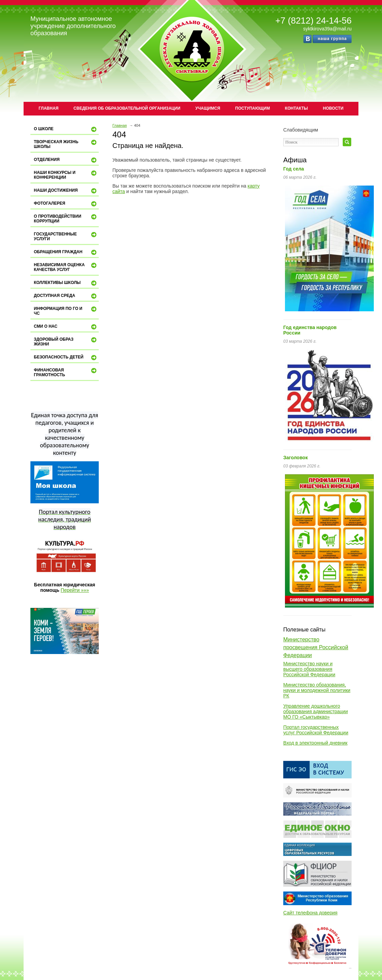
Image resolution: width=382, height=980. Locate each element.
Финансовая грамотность (66, 372)
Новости (333, 108)
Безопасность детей (66, 358)
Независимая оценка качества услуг (66, 267)
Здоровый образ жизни (66, 342)
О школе (66, 130)
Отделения (66, 160)
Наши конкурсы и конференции (66, 175)
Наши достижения (66, 191)
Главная (49, 108)
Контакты (296, 108)
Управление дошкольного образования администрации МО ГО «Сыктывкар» (316, 711)
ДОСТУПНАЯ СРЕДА (66, 296)
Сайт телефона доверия (310, 913)
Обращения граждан (66, 253)
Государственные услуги (66, 236)
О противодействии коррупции (66, 219)
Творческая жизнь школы (66, 144)
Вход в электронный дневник (315, 743)
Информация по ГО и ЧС (66, 311)
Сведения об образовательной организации (127, 108)
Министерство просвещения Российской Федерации (316, 647)
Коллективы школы (66, 283)
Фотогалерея (66, 204)
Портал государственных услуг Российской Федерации (316, 730)
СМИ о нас (66, 327)
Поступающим (253, 108)
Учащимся (208, 108)
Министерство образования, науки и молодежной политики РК (317, 690)
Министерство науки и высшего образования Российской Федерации (309, 669)
